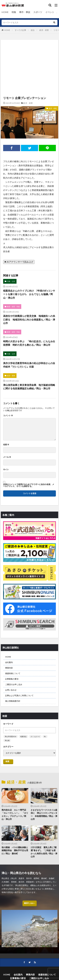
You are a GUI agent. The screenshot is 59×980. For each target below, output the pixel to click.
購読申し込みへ (30, 903)
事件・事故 (25, 12)
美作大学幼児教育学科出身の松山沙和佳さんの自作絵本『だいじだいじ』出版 (29, 365)
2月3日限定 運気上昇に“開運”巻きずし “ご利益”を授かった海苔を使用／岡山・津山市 (44, 852)
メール (7, 457)
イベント (50, 12)
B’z (45, 736)
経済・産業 (44, 30)
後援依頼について (13, 673)
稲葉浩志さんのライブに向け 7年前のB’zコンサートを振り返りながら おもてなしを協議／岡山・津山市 (29, 294)
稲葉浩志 (23, 736)
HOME (5, 12)
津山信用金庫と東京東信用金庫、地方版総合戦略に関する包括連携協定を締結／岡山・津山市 (29, 387)
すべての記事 (20, 30)
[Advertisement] (29, 54)
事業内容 (9, 668)
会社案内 (9, 662)
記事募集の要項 (12, 679)
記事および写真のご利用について (19, 695)
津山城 (7, 740)
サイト (6, 470)
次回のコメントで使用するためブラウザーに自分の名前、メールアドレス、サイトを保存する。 (29, 485)
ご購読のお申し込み (14, 684)
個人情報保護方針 (13, 701)
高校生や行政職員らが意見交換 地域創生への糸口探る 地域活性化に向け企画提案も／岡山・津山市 (29, 319)
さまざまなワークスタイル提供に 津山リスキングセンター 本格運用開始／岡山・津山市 (44, 815)
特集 (14, 12)
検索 (7, 761)
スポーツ (38, 12)
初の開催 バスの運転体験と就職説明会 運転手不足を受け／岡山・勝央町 (15, 850)
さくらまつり (35, 736)
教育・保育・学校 (13, 307)
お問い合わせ (11, 690)
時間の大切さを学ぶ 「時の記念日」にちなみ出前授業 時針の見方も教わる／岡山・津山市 (29, 343)
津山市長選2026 (11, 736)
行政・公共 (11, 281)
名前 (6, 445)
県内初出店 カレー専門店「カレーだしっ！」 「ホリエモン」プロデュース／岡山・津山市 (15, 815)
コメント (8, 416)
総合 (33, 30)
